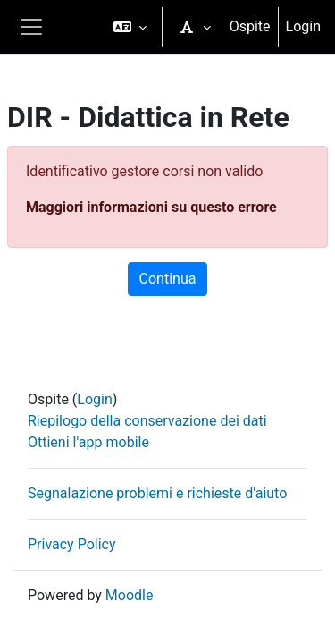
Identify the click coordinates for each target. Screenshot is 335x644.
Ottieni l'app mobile (88, 442)
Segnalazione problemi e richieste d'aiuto (157, 493)
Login (303, 26)
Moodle (130, 595)
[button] (130, 27)
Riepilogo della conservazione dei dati (147, 421)
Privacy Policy (72, 544)
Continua (168, 279)
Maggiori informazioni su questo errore (151, 207)
